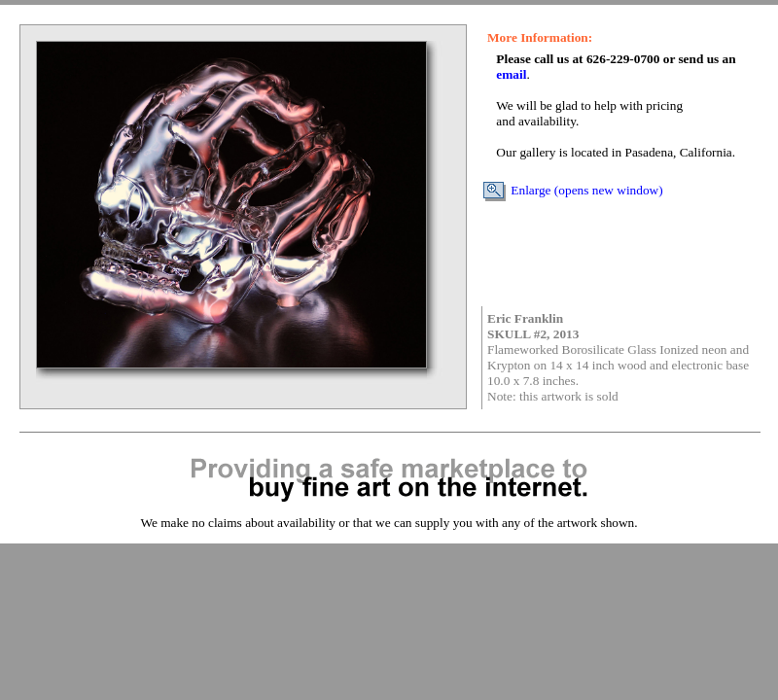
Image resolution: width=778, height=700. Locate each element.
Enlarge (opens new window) (572, 190)
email (511, 74)
